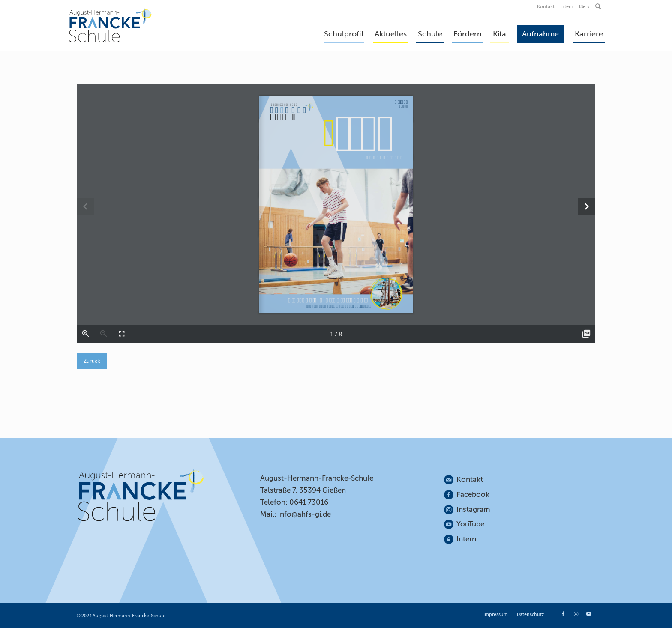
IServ (584, 6)
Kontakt (546, 6)
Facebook (473, 495)
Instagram (474, 510)
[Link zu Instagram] (576, 614)
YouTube (470, 524)
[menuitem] (546, 6)
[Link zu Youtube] (589, 614)
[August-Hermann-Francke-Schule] (110, 25)
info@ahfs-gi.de (304, 514)
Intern (567, 6)
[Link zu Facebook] (563, 614)
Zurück (92, 361)
